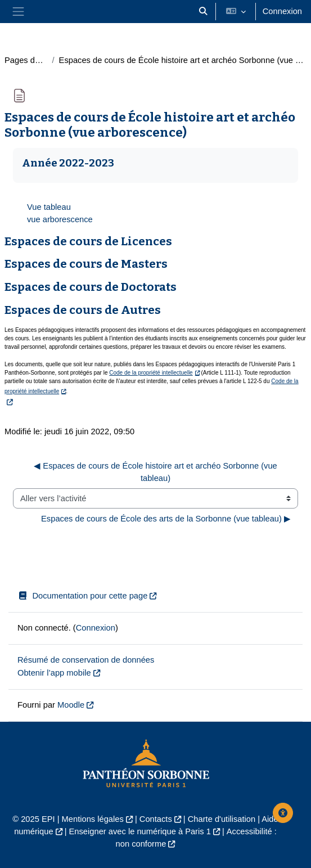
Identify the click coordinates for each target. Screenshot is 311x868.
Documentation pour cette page (82, 596)
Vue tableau (49, 207)
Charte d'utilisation (222, 819)
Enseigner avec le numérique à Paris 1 (140, 831)
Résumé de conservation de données (86, 660)
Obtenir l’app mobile (54, 673)
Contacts (156, 819)
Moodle (71, 705)
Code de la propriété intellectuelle (151, 373)
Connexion (282, 11)
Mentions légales (93, 819)
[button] (203, 12)
